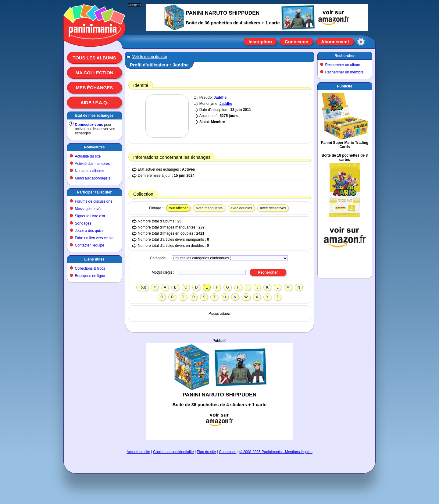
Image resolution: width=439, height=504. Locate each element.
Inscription (260, 42)
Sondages (83, 223)
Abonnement (335, 42)
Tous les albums (94, 58)
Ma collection (94, 73)
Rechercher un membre (344, 72)
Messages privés (89, 209)
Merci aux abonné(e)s (93, 178)
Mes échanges (95, 88)
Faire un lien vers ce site (95, 238)
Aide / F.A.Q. (94, 103)
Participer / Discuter (94, 192)
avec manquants (209, 208)
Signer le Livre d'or (90, 216)
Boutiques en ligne (90, 276)
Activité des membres (93, 164)
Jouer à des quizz (89, 231)
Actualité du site (88, 156)
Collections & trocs (90, 268)
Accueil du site (138, 452)
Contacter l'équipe (90, 245)
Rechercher (344, 56)
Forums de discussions (94, 201)
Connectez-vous (89, 125)
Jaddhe (220, 98)
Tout (143, 287)
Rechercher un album (343, 65)
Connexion (297, 42)
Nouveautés (94, 147)
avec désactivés (273, 208)
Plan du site (207, 452)
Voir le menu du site (150, 57)
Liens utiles (94, 259)
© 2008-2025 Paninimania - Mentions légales (276, 452)
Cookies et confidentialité (173, 452)
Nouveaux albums (90, 171)
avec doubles (241, 208)
